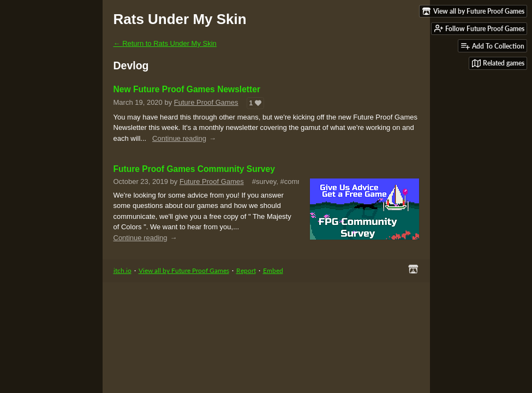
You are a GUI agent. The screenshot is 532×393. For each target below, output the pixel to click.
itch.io (122, 270)
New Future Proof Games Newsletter (187, 89)
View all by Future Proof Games (184, 270)
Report (246, 270)
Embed (273, 270)
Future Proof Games (206, 102)
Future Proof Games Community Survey (194, 169)
